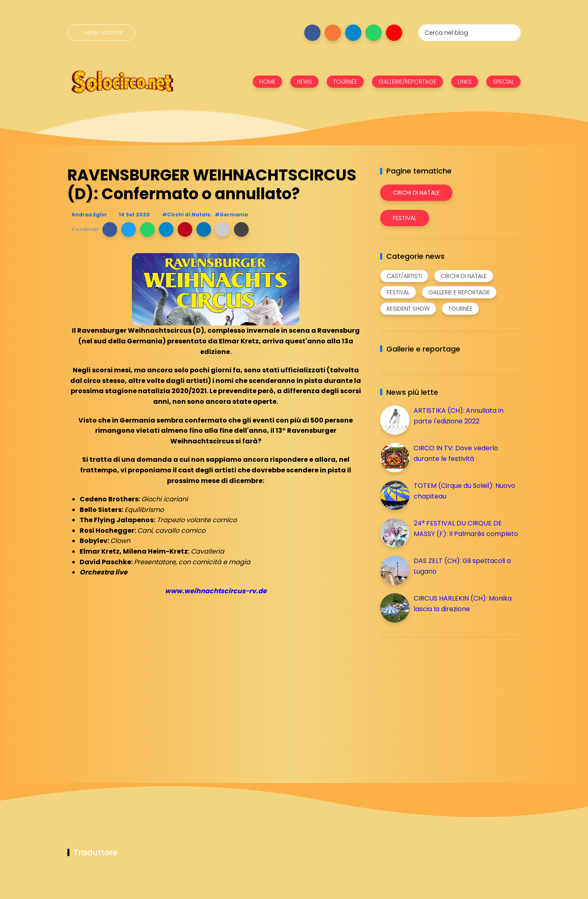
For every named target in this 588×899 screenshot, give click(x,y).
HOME (267, 82)
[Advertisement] (441, 701)
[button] (110, 229)
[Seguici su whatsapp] (374, 33)
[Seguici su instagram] (333, 33)
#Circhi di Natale (186, 215)
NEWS (304, 82)
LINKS (465, 82)
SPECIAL (503, 82)
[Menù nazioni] (101, 33)
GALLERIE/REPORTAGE (408, 82)
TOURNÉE (345, 82)
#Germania (231, 215)
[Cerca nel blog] (470, 33)
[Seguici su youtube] (394, 33)
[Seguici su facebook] (312, 33)
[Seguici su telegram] (353, 33)
